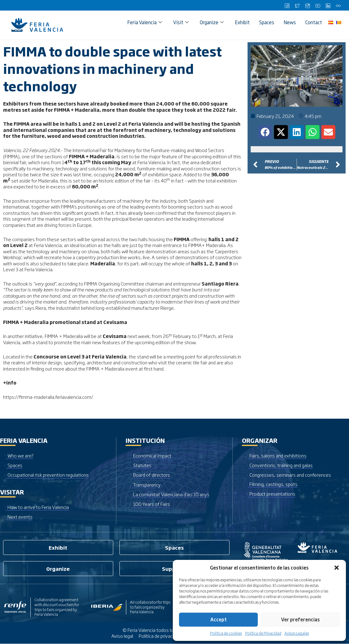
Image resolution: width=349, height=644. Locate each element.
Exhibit (242, 22)
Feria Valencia (145, 22)
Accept (219, 619)
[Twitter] (297, 5)
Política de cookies (226, 633)
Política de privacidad (160, 636)
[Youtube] (318, 5)
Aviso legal (122, 636)
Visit (181, 22)
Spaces (267, 22)
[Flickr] (338, 5)
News (290, 22)
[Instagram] (307, 5)
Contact (314, 22)
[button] (337, 568)
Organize (212, 22)
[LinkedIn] (328, 5)
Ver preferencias (300, 619)
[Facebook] (287, 5)
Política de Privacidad (263, 633)
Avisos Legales (297, 633)
